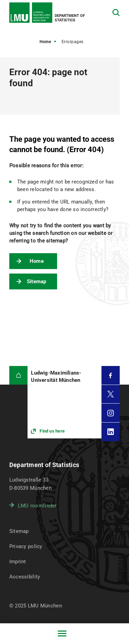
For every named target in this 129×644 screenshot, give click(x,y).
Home (45, 42)
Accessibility (25, 577)
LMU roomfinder (37, 506)
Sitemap (37, 281)
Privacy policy (26, 546)
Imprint (18, 562)
